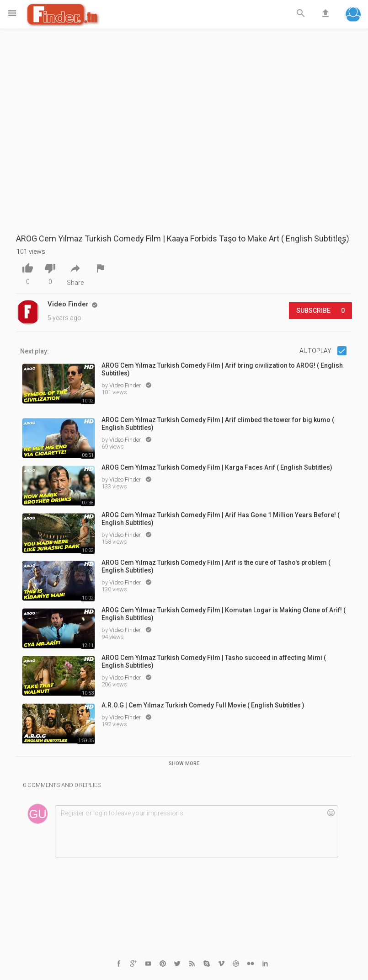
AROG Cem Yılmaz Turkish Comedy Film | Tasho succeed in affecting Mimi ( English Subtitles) (214, 661)
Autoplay (316, 351)
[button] (353, 15)
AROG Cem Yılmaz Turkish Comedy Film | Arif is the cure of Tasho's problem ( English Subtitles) (216, 566)
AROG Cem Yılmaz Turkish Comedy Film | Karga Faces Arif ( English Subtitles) (217, 467)
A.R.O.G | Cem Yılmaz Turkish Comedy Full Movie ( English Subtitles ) (203, 705)
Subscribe (320, 311)
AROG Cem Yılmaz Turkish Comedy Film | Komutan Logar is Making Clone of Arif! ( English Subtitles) (224, 614)
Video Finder (126, 385)
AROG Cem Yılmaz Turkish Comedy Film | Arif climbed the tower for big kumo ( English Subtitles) (218, 424)
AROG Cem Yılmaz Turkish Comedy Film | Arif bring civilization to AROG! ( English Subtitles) (222, 369)
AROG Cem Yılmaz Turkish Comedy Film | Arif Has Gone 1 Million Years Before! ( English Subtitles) (221, 519)
